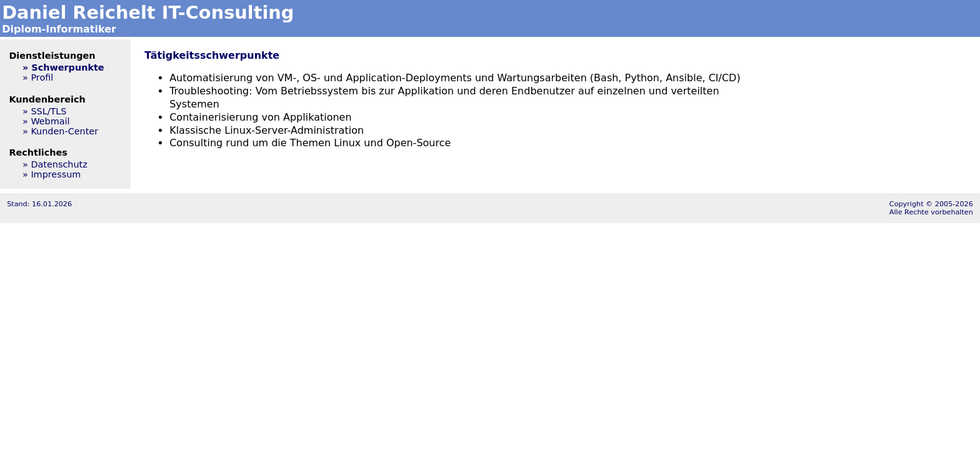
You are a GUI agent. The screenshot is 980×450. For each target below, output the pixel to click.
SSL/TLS (48, 111)
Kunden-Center (64, 131)
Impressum (56, 174)
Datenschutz (59, 164)
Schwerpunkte (67, 67)
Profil (42, 77)
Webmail (50, 121)
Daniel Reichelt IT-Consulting (148, 12)
